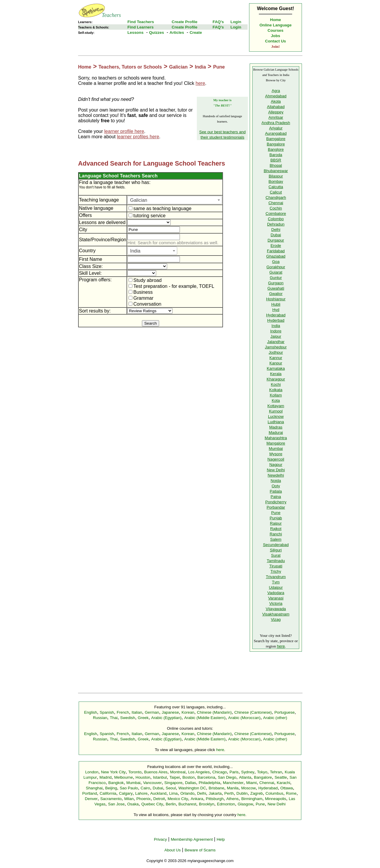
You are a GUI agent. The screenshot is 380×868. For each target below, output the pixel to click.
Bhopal (276, 165)
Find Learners (140, 27)
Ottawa (286, 788)
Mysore (276, 454)
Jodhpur (276, 352)
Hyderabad (276, 315)
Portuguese (284, 712)
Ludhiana (276, 422)
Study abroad (145, 280)
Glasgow (245, 804)
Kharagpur (276, 379)
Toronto (135, 772)
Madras (276, 427)
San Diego (227, 777)
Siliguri (276, 550)
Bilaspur (276, 176)
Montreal (178, 772)
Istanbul (160, 777)
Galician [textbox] (139, 200)
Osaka (133, 804)
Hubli (276, 304)
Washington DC (192, 788)
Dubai (276, 235)
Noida (276, 481)
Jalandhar (276, 342)
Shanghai (94, 788)
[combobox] (175, 200)
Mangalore (276, 443)
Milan (129, 799)
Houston (143, 777)
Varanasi (276, 598)
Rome (291, 793)
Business (141, 292)
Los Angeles (199, 772)
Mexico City (178, 799)
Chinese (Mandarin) (214, 712)
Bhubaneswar (276, 171)
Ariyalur (276, 128)
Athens (232, 799)
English (91, 712)
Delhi (276, 230)
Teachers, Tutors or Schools (130, 67)
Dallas (190, 783)
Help (221, 839)
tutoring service (147, 216)
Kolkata (276, 390)
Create (196, 32)
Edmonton (226, 804)
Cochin (276, 208)
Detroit (159, 799)
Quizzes (156, 32)
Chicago (220, 772)
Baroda (276, 155)
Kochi (276, 384)
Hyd (276, 310)
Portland (90, 793)
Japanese (170, 712)
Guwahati (276, 288)
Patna (276, 497)
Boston (189, 777)
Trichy (276, 571)
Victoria (276, 603)
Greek (143, 718)
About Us (173, 850)
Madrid (106, 777)
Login (236, 22)
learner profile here (124, 131)
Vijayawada (276, 609)
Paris (234, 772)
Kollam (276, 395)
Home (276, 20)
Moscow (248, 788)
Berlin (171, 804)
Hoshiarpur (276, 299)
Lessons (135, 32)
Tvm (276, 582)
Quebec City (152, 804)
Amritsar (276, 117)
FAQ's (218, 22)
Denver (91, 799)
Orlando (187, 793)
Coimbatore (276, 214)
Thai (114, 718)
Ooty (276, 486)
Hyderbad (276, 320)
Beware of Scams (200, 850)
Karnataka (276, 368)
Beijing (111, 788)
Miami (251, 783)
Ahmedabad (276, 96)
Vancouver (152, 783)
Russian (100, 718)
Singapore (174, 783)
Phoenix (143, 799)
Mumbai (276, 449)
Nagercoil (276, 459)
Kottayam (276, 406)
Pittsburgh (215, 799)
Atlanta (245, 777)
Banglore (276, 149)
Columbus (274, 793)
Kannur (276, 358)
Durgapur (276, 240)
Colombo (276, 219)
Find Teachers (141, 22)
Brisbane (217, 788)
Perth (229, 793)
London (92, 772)
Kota (276, 400)
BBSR (276, 160)
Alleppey (276, 112)
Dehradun (276, 224)
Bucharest (187, 804)
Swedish (128, 718)
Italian (137, 712)
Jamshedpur (276, 347)
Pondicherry (276, 502)
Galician (178, 67)
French (123, 712)
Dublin (242, 793)
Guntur (276, 278)
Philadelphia (209, 783)
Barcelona (206, 777)
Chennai (276, 203)
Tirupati (276, 566)
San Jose (116, 804)
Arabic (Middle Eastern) (205, 718)
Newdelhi (276, 475)
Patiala (276, 491)
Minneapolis (276, 799)
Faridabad (276, 251)
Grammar (141, 298)
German (152, 712)
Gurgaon (276, 283)
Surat (276, 555)
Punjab (276, 518)
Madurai (276, 433)
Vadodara (276, 593)
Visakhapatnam (276, 614)
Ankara (197, 799)
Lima (174, 793)
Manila (233, 788)
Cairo (145, 788)
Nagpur (276, 465)
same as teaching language (160, 208)
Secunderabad (276, 545)
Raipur (276, 523)
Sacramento (111, 799)
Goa (276, 262)
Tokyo (262, 772)
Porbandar (276, 507)
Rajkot (276, 529)
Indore (276, 331)
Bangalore (276, 144)
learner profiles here (138, 137)
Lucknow (276, 416)
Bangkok (116, 783)
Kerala (276, 374)
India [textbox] (135, 251)
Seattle (281, 777)
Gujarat (276, 272)
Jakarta (215, 793)
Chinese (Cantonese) (253, 712)
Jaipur (276, 336)
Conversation (145, 304)
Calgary (126, 793)
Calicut (276, 192)
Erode (276, 246)
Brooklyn (207, 804)
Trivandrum (276, 577)
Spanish (107, 712)
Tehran (276, 772)
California (108, 793)
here (200, 83)
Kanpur (276, 363)
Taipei (175, 777)
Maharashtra (276, 438)
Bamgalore (276, 139)
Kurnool (276, 411)
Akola (276, 101)
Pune (219, 67)
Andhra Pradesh (276, 123)
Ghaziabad (276, 256)
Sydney (248, 772)
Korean (188, 712)
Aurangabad (276, 133)
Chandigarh (276, 197)
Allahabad (276, 107)
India (200, 67)
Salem (276, 539)
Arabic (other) (275, 718)
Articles (177, 32)
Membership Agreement (192, 839)
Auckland (158, 793)
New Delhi (276, 470)
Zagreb (256, 793)
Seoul (171, 788)
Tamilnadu (276, 561)
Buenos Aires (156, 772)
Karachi (283, 783)
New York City (113, 772)
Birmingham (252, 799)
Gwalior (276, 294)
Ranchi (276, 534)
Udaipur (276, 587)
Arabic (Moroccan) (244, 718)
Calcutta (276, 187)
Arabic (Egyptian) (166, 718)
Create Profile (185, 22)
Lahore (141, 793)
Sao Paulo (129, 788)
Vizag (276, 619)
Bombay (276, 181)
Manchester (233, 783)
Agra (276, 91)
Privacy (160, 839)
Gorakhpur (276, 267)
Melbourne (124, 777)
